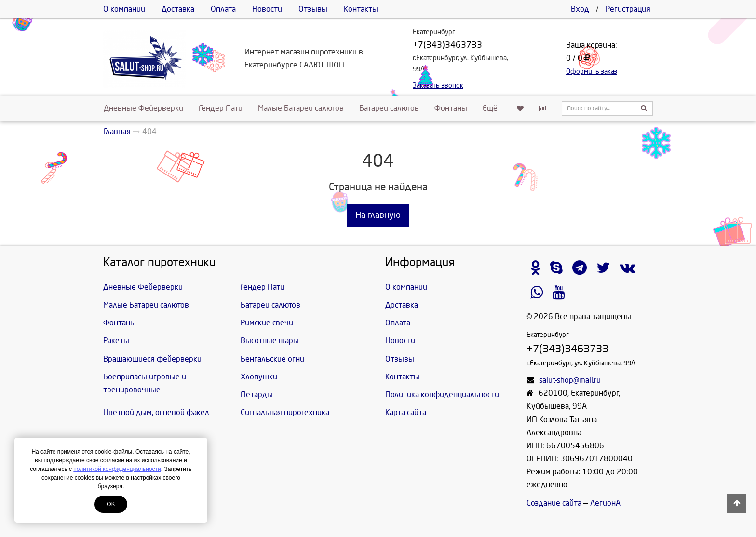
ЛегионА (605, 503)
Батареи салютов (389, 108)
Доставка (178, 9)
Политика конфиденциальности (442, 395)
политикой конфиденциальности (117, 469)
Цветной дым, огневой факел (156, 412)
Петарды (257, 395)
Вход (580, 9)
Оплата (223, 9)
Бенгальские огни (272, 359)
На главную (378, 215)
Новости (267, 9)
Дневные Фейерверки (143, 108)
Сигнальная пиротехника (285, 412)
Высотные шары (270, 341)
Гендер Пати (221, 108)
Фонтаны (451, 108)
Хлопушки (259, 377)
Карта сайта (406, 412)
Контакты (361, 9)
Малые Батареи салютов (301, 108)
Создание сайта (554, 503)
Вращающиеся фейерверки (152, 359)
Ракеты (116, 341)
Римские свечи (267, 323)
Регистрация (628, 9)
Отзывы (313, 9)
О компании (124, 9)
